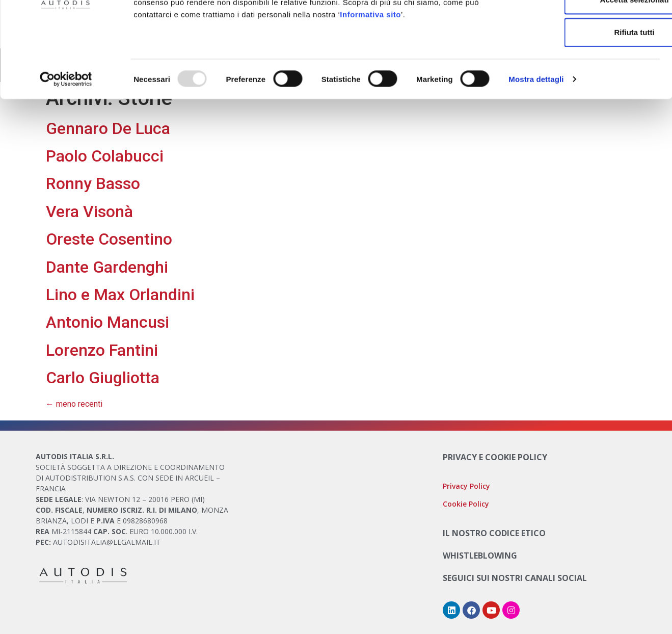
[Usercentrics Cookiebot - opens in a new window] (66, 139)
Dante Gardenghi (107, 267)
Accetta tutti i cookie (587, 26)
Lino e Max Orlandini (120, 295)
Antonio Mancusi (107, 322)
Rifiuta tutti (587, 91)
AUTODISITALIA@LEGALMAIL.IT (107, 542)
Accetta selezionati (587, 59)
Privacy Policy (466, 486)
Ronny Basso (93, 183)
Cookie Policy (385, 49)
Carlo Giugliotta (103, 378)
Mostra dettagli (536, 138)
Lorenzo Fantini (102, 350)
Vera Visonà (89, 212)
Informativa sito (370, 74)
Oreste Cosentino (109, 239)
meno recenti (74, 404)
